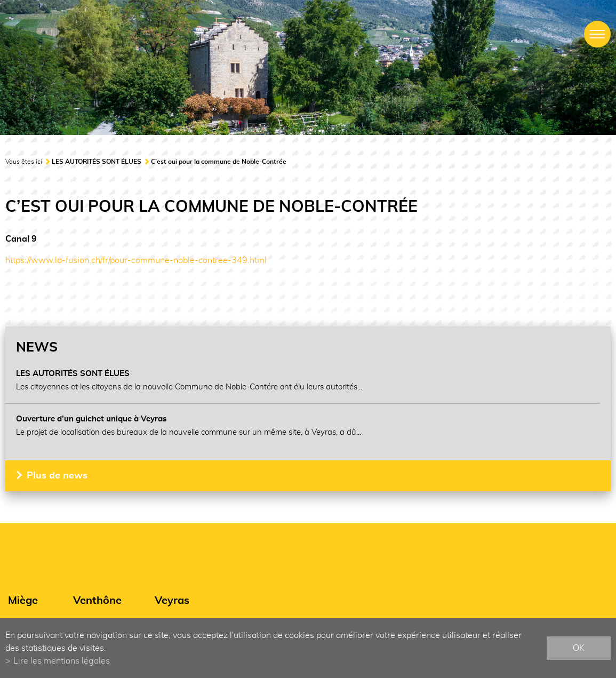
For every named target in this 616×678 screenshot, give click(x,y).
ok (579, 648)
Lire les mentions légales (62, 661)
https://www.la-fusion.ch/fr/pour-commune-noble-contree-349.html (136, 260)
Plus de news (57, 476)
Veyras (172, 601)
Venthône (97, 601)
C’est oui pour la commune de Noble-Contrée (219, 162)
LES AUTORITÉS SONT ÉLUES (97, 162)
